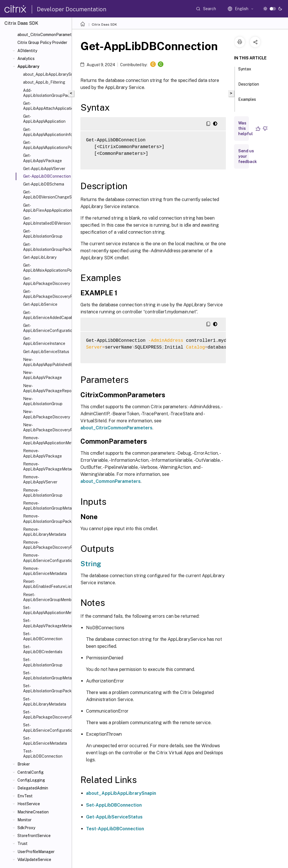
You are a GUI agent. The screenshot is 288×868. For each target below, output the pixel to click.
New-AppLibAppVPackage (42, 375)
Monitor (24, 820)
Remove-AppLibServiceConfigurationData (46, 558)
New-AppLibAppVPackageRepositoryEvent (46, 388)
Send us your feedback (247, 156)
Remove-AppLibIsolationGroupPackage (46, 519)
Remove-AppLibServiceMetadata (45, 571)
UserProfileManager (36, 852)
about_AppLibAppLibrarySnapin (46, 74)
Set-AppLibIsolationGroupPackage (46, 688)
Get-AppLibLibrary (40, 257)
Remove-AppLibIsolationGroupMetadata (46, 506)
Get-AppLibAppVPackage (42, 158)
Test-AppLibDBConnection (43, 754)
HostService (29, 804)
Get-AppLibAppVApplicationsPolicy (46, 145)
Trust (22, 844)
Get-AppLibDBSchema (44, 184)
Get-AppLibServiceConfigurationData (46, 328)
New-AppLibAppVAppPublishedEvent (46, 362)
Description (249, 87)
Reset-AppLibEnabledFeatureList (46, 584)
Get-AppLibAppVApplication (44, 119)
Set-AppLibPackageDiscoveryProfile (46, 715)
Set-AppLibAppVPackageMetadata (46, 623)
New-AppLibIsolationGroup (43, 401)
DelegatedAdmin (33, 788)
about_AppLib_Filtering (44, 82)
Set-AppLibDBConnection (43, 636)
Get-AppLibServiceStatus (46, 352)
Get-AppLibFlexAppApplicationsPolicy (46, 208)
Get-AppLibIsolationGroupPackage (46, 247)
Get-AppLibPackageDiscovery (46, 281)
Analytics (26, 59)
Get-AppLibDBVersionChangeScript (46, 195)
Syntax (245, 72)
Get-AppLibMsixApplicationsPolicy (46, 268)
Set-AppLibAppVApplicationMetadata (46, 610)
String (91, 564)
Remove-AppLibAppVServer (40, 479)
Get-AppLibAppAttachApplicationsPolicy (46, 106)
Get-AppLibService (40, 304)
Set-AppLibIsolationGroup (43, 662)
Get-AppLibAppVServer (44, 169)
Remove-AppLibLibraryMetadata (45, 532)
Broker (24, 764)
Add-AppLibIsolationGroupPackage (46, 93)
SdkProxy (26, 828)
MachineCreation (33, 812)
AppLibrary (28, 66)
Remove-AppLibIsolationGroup (43, 493)
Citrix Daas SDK (104, 24)
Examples (247, 102)
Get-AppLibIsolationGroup (43, 234)
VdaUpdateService (34, 860)
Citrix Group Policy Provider (42, 43)
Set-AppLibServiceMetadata (45, 741)
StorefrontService (34, 836)
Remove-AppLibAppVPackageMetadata (46, 467)
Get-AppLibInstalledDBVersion (46, 221)
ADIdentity (27, 51)
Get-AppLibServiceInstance (44, 341)
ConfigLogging (31, 780)
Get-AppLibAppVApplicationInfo (46, 132)
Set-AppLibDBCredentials (43, 649)
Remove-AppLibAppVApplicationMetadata (46, 440)
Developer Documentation (72, 9)
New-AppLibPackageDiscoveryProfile (46, 427)
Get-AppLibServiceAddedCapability (46, 315)
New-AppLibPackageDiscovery (46, 414)
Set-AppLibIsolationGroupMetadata (46, 675)
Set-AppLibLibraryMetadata (45, 702)
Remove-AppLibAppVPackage (42, 453)
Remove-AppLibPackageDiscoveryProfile (46, 545)
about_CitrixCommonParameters (43, 35)
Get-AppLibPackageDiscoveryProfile (46, 294)
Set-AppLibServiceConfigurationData (46, 728)
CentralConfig (31, 772)
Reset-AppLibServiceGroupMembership (46, 597)
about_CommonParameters (111, 481)
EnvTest (25, 796)
